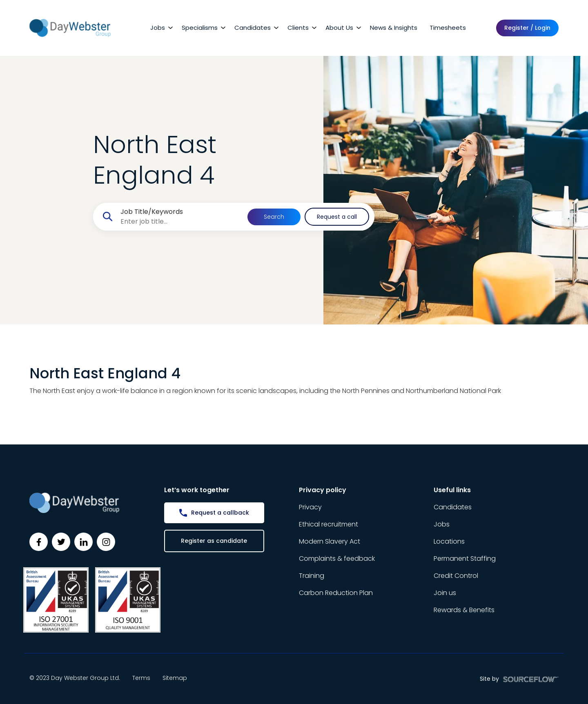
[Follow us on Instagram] (106, 542)
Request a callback (220, 513)
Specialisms (200, 28)
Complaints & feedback (337, 559)
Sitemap (175, 678)
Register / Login (527, 28)
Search (274, 217)
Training (312, 576)
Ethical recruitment (329, 524)
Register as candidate (214, 541)
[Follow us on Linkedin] (84, 542)
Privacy (310, 507)
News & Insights (394, 28)
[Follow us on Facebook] (39, 542)
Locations (449, 541)
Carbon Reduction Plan (336, 593)
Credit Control (456, 576)
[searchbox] (181, 222)
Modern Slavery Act (330, 541)
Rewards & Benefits (464, 610)
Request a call (337, 217)
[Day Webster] (70, 28)
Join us (445, 593)
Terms (141, 678)
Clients (298, 28)
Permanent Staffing (465, 559)
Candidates (253, 28)
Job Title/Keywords (152, 212)
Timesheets (448, 28)
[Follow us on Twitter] (61, 542)
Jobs (158, 28)
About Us (339, 28)
